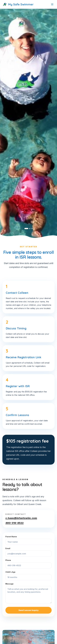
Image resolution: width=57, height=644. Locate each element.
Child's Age (28, 576)
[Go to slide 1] (26, 229)
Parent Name (28, 540)
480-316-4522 (14, 523)
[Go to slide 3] (32, 229)
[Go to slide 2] (30, 229)
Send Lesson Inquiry (29, 610)
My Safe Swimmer (18, 4)
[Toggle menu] (52, 4)
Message (28, 593)
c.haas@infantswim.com (21, 518)
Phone (28, 564)
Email (28, 552)
